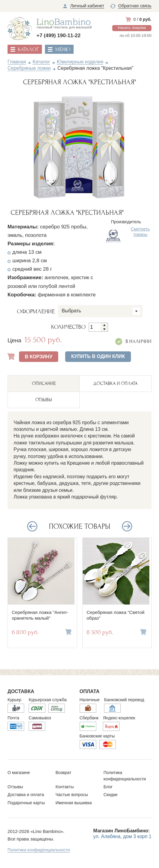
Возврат (64, 773)
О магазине (19, 773)
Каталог (41, 62)
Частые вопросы (72, 795)
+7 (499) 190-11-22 (59, 35)
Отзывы (15, 787)
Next (138, 145)
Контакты (65, 787)
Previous (21, 145)
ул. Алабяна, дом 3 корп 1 (122, 836)
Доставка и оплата (26, 795)
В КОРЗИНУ (39, 357)
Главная (17, 62)
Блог (108, 787)
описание (44, 383)
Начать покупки (132, 28)
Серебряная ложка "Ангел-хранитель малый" (40, 615)
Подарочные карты (26, 803)
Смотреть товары (140, 232)
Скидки (110, 795)
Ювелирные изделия (80, 62)
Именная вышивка (74, 803)
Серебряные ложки (29, 68)
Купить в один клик (98, 356)
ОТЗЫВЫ (44, 400)
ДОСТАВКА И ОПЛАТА (115, 383)
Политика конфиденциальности (39, 850)
